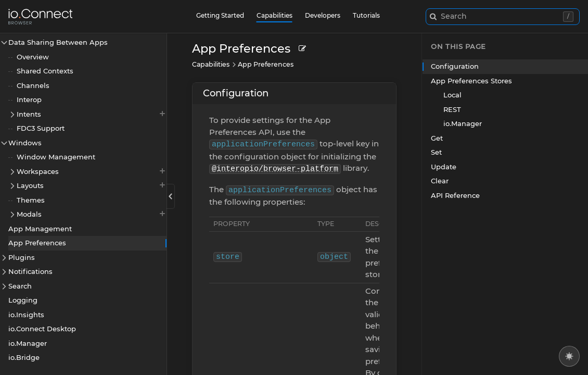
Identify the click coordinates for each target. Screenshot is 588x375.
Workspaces (92, 171)
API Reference (455, 195)
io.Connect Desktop (42, 329)
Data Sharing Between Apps (58, 42)
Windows (25, 143)
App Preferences (37, 243)
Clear (440, 181)
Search (20, 286)
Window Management (56, 157)
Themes (31, 200)
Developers (323, 15)
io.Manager (28, 343)
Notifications (30, 271)
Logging (23, 300)
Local (452, 95)
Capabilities (274, 15)
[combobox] (503, 17)
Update (444, 167)
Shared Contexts (45, 71)
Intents (92, 114)
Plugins (22, 257)
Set (436, 152)
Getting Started (220, 15)
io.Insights (26, 315)
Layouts (92, 185)
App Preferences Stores (471, 81)
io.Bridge (24, 357)
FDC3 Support (41, 128)
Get (437, 138)
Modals (92, 214)
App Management (40, 229)
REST (452, 109)
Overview (33, 57)
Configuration (236, 93)
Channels (33, 85)
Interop (29, 99)
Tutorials (366, 15)
